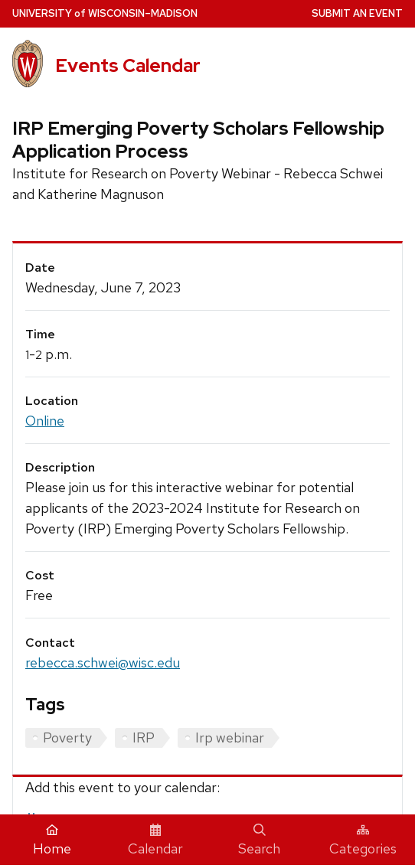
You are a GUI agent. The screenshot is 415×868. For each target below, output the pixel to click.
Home (52, 840)
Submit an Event (357, 13)
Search (259, 840)
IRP (144, 737)
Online (45, 421)
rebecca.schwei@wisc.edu (103, 662)
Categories (363, 840)
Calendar (155, 840)
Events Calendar (128, 65)
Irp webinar (230, 737)
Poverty (67, 737)
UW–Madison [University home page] (105, 13)
